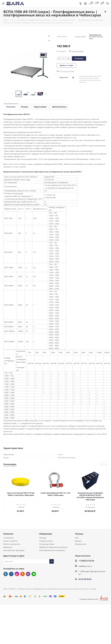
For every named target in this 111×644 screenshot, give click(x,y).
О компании (8, 538)
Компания (8, 534)
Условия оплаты (46, 541)
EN (88, 579)
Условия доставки (47, 544)
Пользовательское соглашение (52, 550)
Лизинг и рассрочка (12, 544)
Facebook (11, 574)
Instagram (17, 574)
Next (46, 94)
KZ (80, 579)
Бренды (78, 541)
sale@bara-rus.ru (85, 566)
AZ (90, 579)
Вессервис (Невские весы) (96, 38)
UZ (82, 579)
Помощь (43, 538)
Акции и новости (10, 541)
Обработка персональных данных (53, 547)
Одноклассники (22, 574)
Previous (13, 94)
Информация (46, 534)
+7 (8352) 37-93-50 (86, 561)
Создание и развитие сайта (89, 599)
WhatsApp (34, 574)
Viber (28, 574)
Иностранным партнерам (14, 550)
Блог (77, 538)
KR (85, 579)
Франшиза (8, 547)
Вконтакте (6, 574)
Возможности (81, 544)
